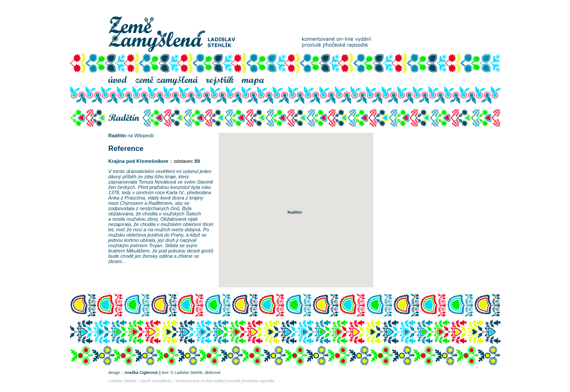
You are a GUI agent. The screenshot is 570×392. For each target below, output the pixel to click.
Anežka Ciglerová (141, 373)
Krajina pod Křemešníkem (138, 161)
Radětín (117, 136)
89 (197, 161)
